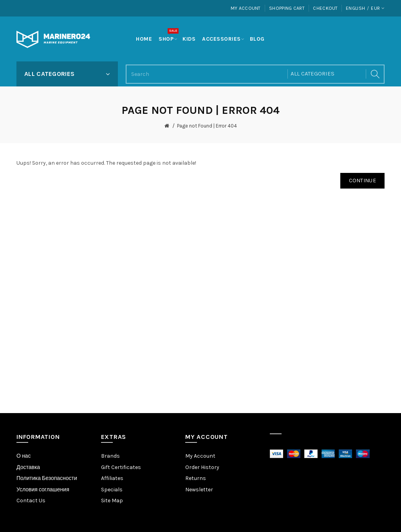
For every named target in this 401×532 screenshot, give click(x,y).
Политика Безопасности (47, 478)
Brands (110, 456)
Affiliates (112, 478)
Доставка (28, 467)
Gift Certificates (121, 467)
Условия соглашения (43, 490)
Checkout (325, 8)
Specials (112, 490)
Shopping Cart (287, 8)
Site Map (112, 501)
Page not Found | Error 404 (207, 126)
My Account (246, 8)
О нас (23, 456)
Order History (202, 467)
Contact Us (31, 501)
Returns (196, 478)
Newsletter (199, 490)
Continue (362, 181)
